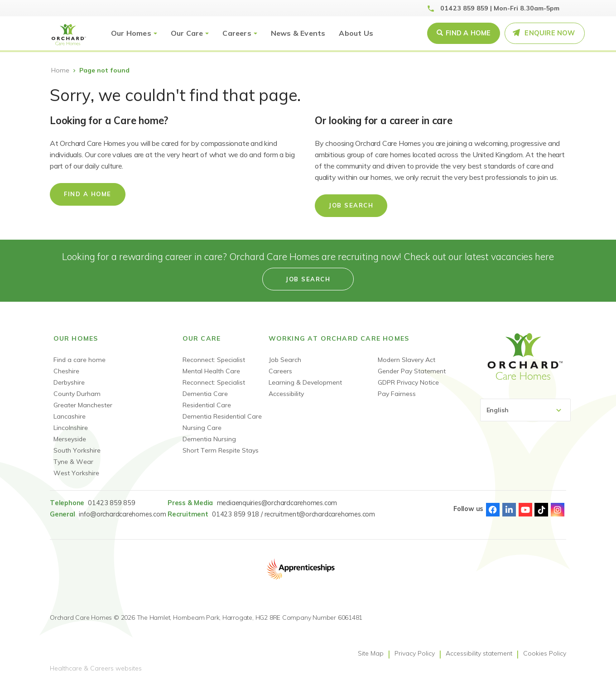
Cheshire (66, 371)
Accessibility (286, 394)
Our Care (187, 33)
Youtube (525, 510)
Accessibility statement (479, 653)
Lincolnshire (71, 428)
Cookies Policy (545, 653)
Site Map (371, 653)
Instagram (558, 510)
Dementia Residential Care (222, 416)
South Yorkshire (77, 450)
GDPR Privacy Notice (408, 382)
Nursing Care (202, 428)
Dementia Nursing (209, 439)
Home (60, 70)
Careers (237, 33)
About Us (356, 33)
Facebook (493, 510)
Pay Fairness (397, 394)
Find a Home (468, 33)
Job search (308, 279)
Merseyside (70, 439)
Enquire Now (550, 33)
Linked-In (509, 510)
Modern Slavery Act (407, 360)
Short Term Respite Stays (221, 450)
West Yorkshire (76, 473)
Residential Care (207, 405)
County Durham (77, 394)
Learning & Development (305, 382)
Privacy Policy (415, 653)
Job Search (351, 205)
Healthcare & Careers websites (96, 668)
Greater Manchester (83, 405)
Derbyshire (69, 382)
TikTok (541, 510)
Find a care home (79, 360)
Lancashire (70, 416)
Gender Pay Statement (412, 371)
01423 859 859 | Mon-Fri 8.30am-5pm (500, 8)
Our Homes (131, 33)
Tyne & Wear (73, 462)
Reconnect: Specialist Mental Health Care (214, 365)
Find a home (88, 194)
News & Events (298, 33)
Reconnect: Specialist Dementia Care (214, 388)
